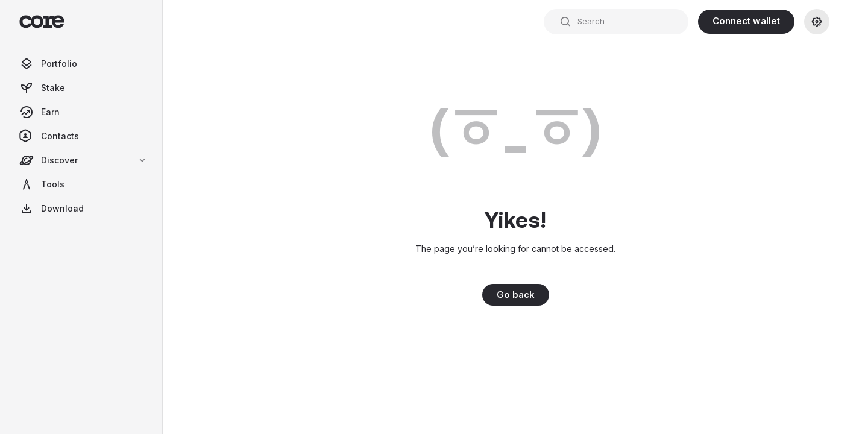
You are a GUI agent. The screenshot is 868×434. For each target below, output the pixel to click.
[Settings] (817, 22)
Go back (516, 294)
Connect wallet (746, 21)
